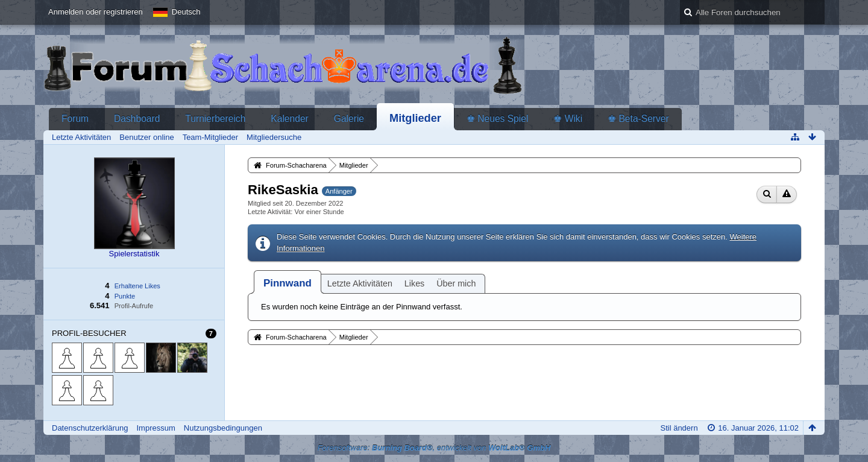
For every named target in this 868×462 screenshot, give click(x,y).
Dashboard (137, 119)
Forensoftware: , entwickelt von (434, 448)
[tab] (288, 283)
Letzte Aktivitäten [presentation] (360, 283)
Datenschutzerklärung (90, 428)
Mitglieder (415, 118)
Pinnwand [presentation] (288, 283)
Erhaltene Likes (137, 286)
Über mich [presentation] (456, 283)
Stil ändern (679, 428)
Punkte (125, 296)
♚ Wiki (568, 119)
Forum (75, 119)
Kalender (289, 119)
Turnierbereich (215, 119)
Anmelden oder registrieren (96, 12)
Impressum (156, 428)
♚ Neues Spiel (497, 119)
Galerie (349, 119)
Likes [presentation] (414, 283)
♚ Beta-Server (638, 119)
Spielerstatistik (134, 254)
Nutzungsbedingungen (223, 428)
